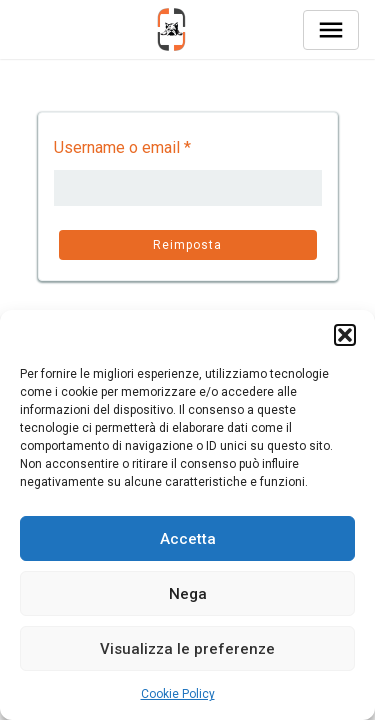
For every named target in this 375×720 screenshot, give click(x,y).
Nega (188, 594)
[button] (345, 335)
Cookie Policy (178, 694)
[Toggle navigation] (331, 30)
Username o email (122, 147)
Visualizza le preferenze (187, 649)
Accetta (188, 539)
